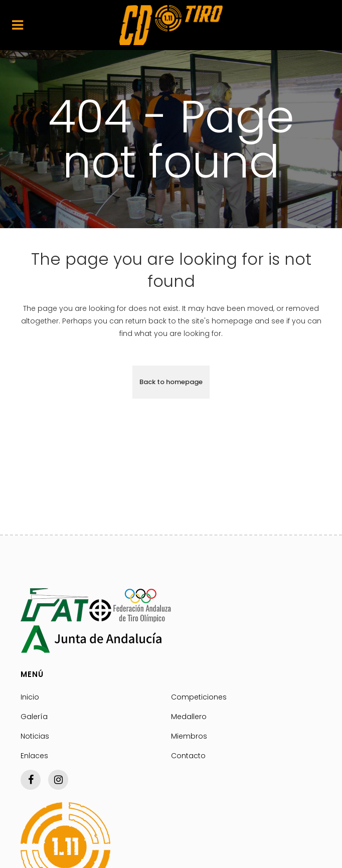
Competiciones (199, 697)
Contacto (188, 756)
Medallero (189, 717)
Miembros (189, 736)
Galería (34, 717)
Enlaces (34, 756)
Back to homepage (171, 382)
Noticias (35, 736)
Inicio (30, 697)
